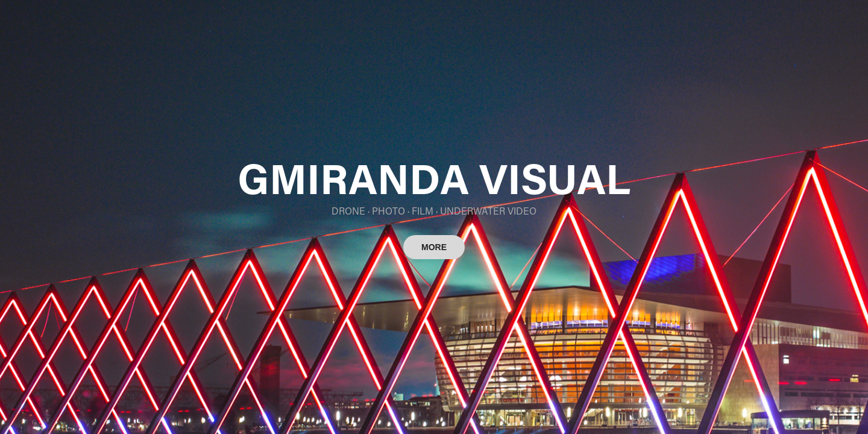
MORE (434, 247)
